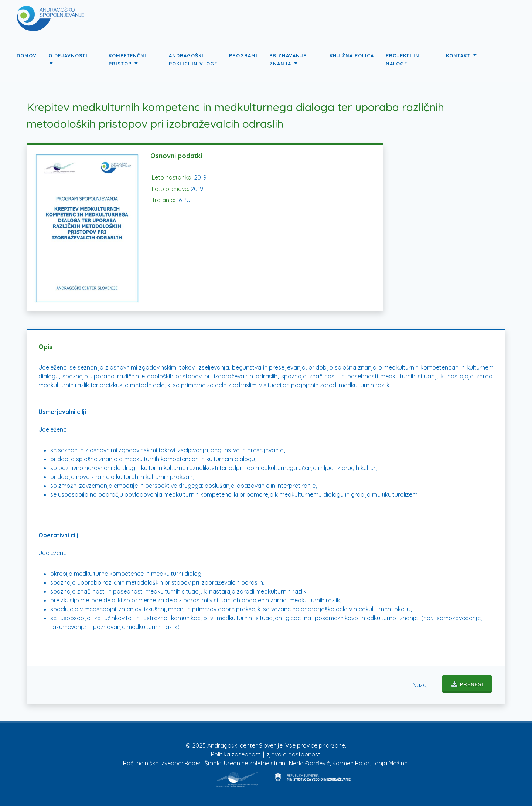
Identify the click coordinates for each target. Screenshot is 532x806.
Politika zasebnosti (237, 754)
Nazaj (420, 685)
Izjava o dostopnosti (294, 754)
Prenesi (467, 684)
